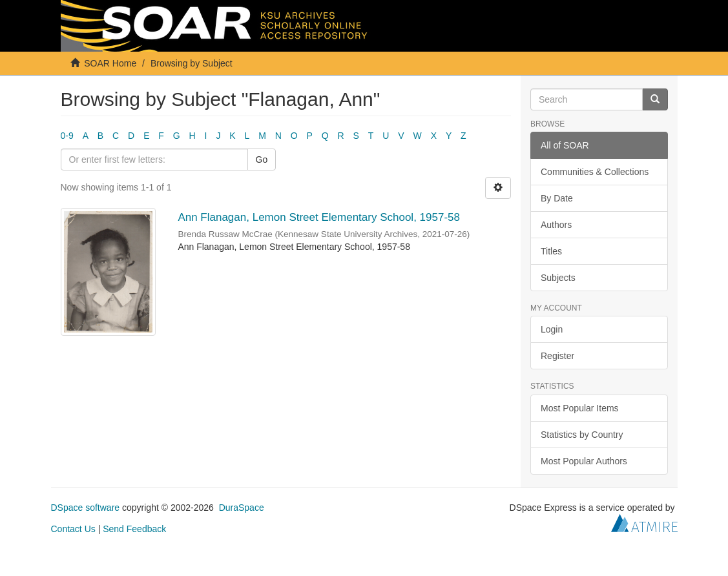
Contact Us (73, 529)
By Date (557, 198)
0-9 (67, 136)
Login (552, 329)
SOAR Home (110, 63)
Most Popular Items (580, 408)
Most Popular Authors (584, 461)
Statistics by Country (582, 435)
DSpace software (86, 508)
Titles (551, 251)
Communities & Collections (595, 172)
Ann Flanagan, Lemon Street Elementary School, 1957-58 (320, 217)
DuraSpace (242, 508)
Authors (556, 225)
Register (557, 356)
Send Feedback (134, 529)
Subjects (558, 278)
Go (262, 159)
